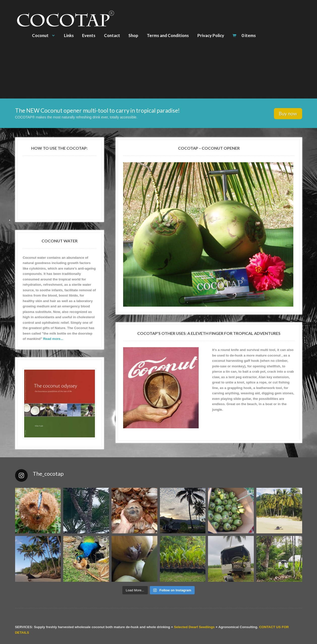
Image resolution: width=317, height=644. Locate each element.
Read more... (53, 339)
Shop (133, 35)
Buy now (288, 114)
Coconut (40, 35)
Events (89, 35)
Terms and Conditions (168, 35)
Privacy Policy (211, 35)
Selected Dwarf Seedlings (194, 627)
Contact (112, 35)
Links (69, 35)
